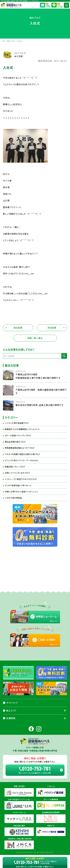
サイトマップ (12, 703)
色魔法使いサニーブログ (15, 467)
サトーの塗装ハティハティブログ (18, 436)
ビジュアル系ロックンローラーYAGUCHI (21, 460)
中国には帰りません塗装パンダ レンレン (22, 492)
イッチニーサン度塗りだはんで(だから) (21, 479)
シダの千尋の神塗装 (13, 498)
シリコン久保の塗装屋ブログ (17, 423)
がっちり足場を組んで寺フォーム (18, 485)
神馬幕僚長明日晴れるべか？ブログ (20, 448)
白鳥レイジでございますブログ (17, 473)
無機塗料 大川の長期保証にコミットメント (22, 429)
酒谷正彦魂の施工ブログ (15, 442)
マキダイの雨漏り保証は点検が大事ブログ (22, 454)
